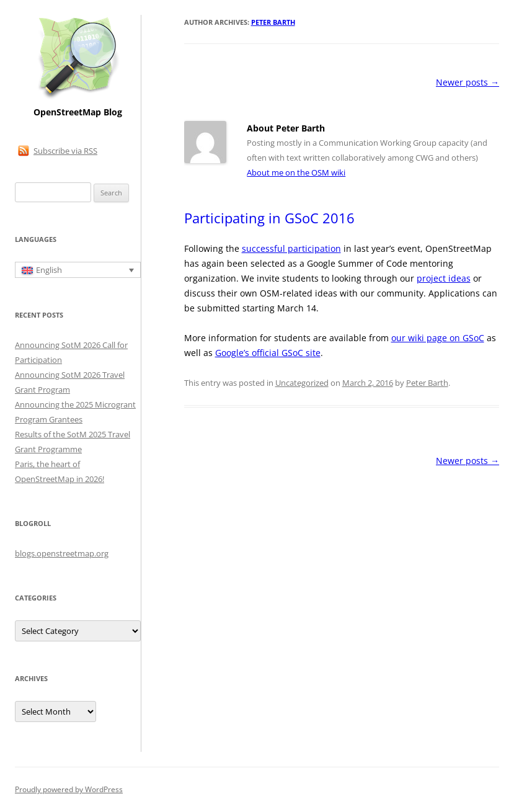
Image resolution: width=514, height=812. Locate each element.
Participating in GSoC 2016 (269, 218)
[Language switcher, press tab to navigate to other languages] (78, 270)
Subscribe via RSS (65, 151)
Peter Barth (273, 22)
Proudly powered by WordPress (69, 789)
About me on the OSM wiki (296, 172)
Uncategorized (302, 383)
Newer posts (467, 82)
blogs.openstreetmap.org (62, 553)
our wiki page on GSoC (438, 338)
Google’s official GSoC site (268, 353)
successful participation (291, 248)
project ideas (444, 278)
